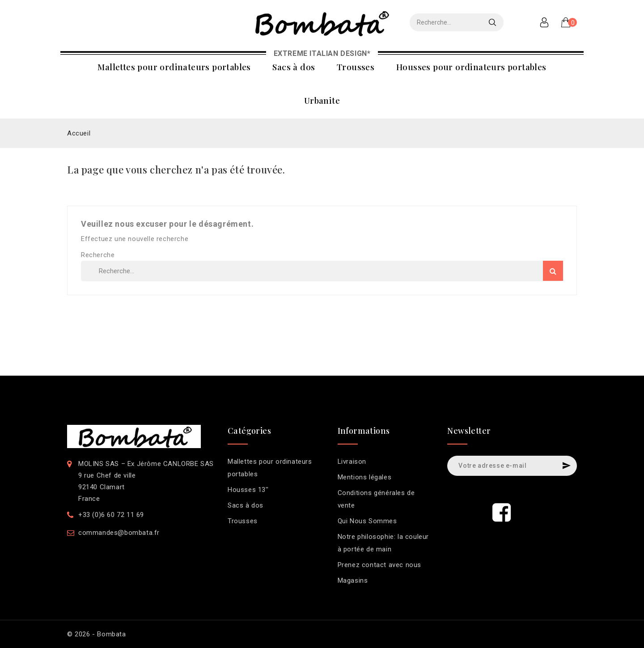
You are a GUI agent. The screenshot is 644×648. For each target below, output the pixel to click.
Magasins (353, 580)
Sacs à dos (294, 67)
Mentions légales (365, 477)
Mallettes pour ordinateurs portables (174, 67)
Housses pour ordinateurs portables (471, 67)
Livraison (352, 462)
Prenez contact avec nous (379, 565)
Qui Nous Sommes (367, 521)
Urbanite (322, 100)
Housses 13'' (248, 490)
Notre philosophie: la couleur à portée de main (383, 543)
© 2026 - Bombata (97, 634)
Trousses (356, 67)
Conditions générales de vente (376, 499)
